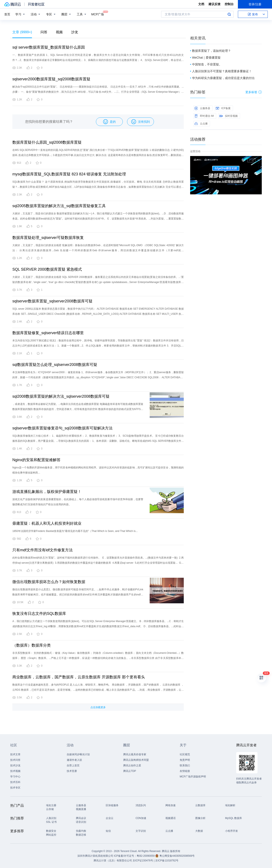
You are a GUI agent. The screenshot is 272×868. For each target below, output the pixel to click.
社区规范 (185, 754)
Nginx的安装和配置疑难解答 (36, 460)
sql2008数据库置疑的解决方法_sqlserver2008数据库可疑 (61, 396)
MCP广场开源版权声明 (193, 777)
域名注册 (51, 805)
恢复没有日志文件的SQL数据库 (39, 614)
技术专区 (15, 788)
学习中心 (15, 777)
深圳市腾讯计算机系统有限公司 (95, 856)
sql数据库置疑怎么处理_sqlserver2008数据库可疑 (55, 365)
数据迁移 (81, 835)
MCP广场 (98, 14)
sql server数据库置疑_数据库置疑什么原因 (49, 47)
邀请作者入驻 (74, 760)
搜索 (229, 14)
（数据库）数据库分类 (32, 645)
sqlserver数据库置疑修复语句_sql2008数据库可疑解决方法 (62, 428)
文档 (201, 4)
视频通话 (171, 818)
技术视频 (15, 771)
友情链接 (185, 771)
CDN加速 (141, 818)
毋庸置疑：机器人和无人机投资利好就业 (47, 523)
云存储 (50, 809)
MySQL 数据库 (234, 818)
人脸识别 (51, 818)
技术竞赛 (72, 771)
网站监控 (51, 835)
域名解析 (230, 805)
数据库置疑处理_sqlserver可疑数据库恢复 (48, 238)
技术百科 (15, 782)
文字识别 (141, 831)
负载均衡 (81, 831)
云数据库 (200, 805)
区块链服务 (112, 805)
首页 (7, 14)
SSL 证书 (51, 822)
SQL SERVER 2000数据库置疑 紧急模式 (47, 269)
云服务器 (202, 108)
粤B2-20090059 (146, 856)
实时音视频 (229, 116)
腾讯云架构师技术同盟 (136, 760)
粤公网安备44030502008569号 (177, 856)
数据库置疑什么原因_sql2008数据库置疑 (47, 142)
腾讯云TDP (130, 771)
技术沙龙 (15, 765)
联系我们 (185, 765)
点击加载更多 (98, 707)
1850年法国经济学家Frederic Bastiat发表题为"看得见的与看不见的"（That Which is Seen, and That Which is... (75, 531)
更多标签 (254, 92)
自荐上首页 (73, 765)
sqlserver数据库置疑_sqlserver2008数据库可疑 (52, 301)
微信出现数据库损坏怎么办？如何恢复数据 (49, 582)
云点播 (201, 124)
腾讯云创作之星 (132, 765)
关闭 (259, 160)
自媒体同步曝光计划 (78, 754)
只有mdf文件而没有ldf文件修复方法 (43, 550)
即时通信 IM (204, 116)
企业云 (110, 818)
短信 (108, 831)
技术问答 (15, 760)
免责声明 (185, 760)
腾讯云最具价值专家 (135, 754)
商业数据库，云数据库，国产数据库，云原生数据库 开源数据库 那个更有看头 (79, 677)
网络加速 (171, 805)
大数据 (199, 831)
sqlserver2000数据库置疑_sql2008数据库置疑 (51, 79)
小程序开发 (231, 831)
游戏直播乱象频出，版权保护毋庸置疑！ (47, 492)
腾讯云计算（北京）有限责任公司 (113, 861)
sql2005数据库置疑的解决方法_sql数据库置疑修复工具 (59, 206)
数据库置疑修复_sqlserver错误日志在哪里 (48, 333)
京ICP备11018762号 (167, 861)
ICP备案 (223, 108)
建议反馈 (214, 4)
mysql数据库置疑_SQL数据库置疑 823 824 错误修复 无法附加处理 (69, 174)
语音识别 (81, 822)
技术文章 (15, 754)
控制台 (229, 4)
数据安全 (51, 831)
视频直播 (81, 809)
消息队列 (141, 805)
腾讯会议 (81, 818)
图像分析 (200, 818)
